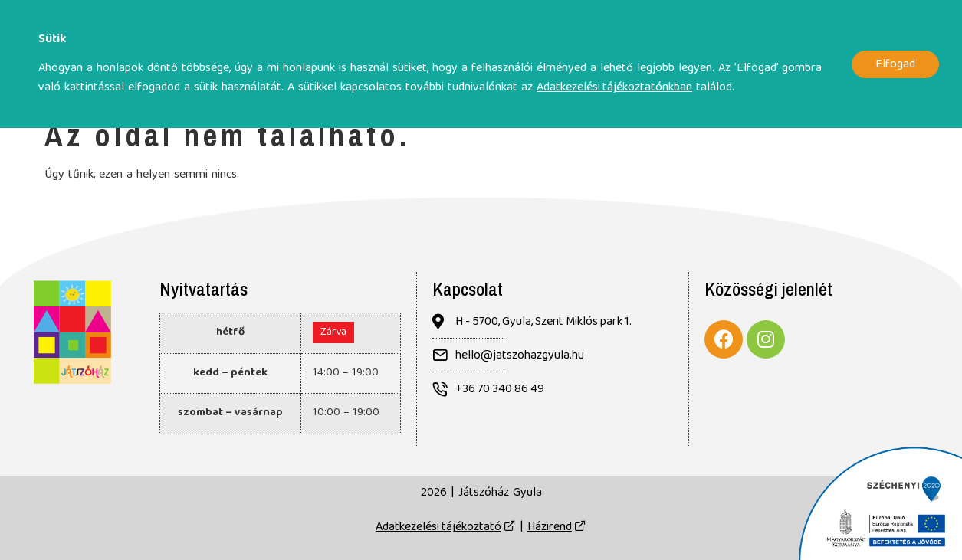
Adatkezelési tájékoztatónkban (614, 87)
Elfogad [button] (895, 64)
